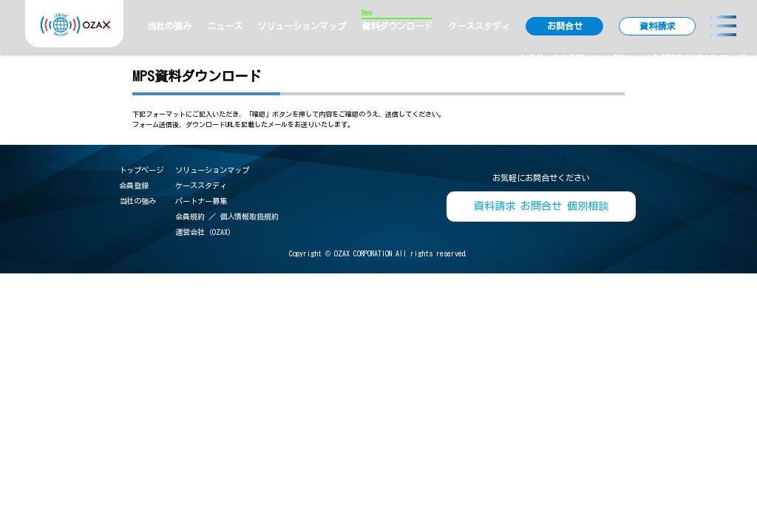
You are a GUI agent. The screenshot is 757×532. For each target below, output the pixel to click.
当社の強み (169, 26)
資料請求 (657, 26)
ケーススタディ (479, 26)
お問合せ (565, 26)
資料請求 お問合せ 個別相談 (541, 206)
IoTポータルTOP (551, 58)
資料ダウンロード (397, 25)
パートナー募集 (201, 201)
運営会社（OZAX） (205, 232)
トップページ (141, 170)
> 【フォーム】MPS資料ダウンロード (671, 58)
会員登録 (134, 185)
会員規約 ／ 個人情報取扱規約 (227, 216)
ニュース (225, 26)
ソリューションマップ (302, 26)
